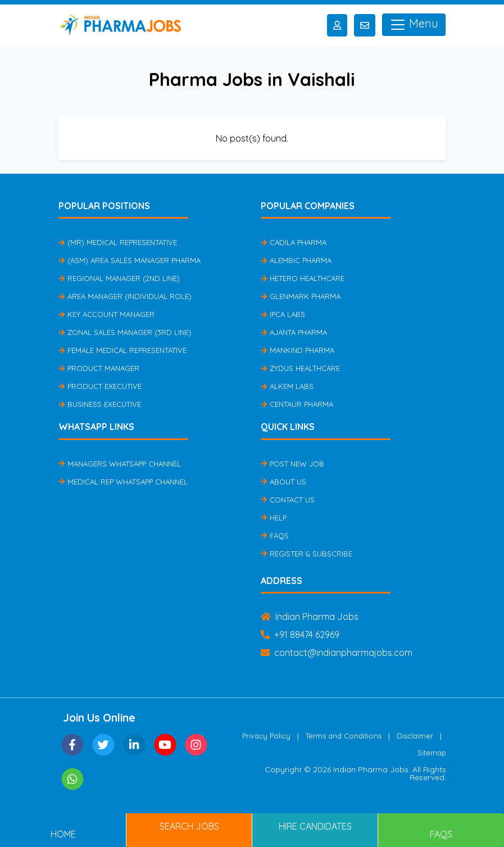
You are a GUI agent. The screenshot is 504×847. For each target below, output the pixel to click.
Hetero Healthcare (303, 278)
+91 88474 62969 (300, 635)
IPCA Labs (283, 314)
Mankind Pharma (298, 350)
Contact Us (288, 500)
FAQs (275, 536)
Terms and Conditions (344, 736)
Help (274, 518)
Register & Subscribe (307, 554)
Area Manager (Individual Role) (125, 296)
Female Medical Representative (122, 350)
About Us (283, 482)
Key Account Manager (106, 314)
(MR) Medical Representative (118, 242)
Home (63, 834)
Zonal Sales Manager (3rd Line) (125, 332)
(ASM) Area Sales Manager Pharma (130, 260)
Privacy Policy (266, 736)
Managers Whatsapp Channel (120, 464)
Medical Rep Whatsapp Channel (123, 482)
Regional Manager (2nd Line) (119, 278)
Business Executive (100, 404)
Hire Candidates (315, 826)
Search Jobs (189, 826)
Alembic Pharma (296, 260)
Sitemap (432, 753)
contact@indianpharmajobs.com (337, 653)
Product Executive (100, 386)
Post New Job (292, 464)
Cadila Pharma (294, 242)
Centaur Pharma (297, 404)
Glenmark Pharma (301, 296)
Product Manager (99, 368)
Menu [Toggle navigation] (414, 25)
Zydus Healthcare (300, 368)
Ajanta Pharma (294, 332)
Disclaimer (415, 736)
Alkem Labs (287, 386)
